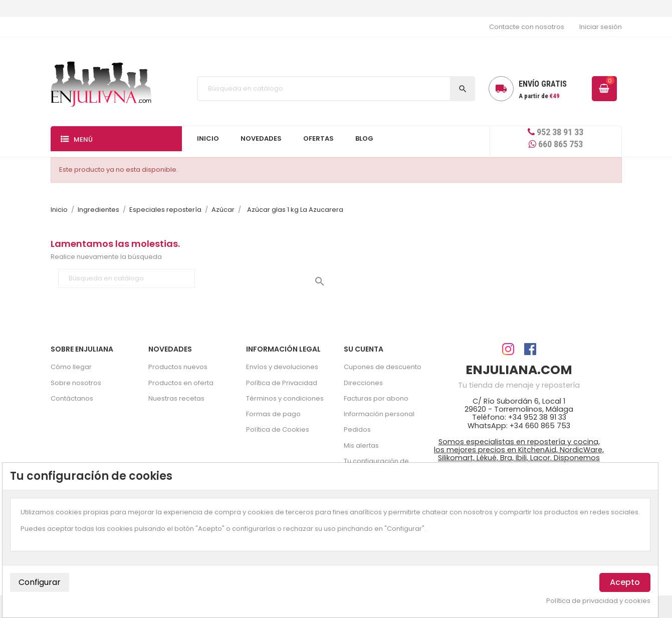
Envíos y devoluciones (282, 367)
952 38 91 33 (555, 132)
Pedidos (357, 429)
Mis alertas (361, 445)
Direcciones (363, 383)
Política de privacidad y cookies (598, 601)
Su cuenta (364, 349)
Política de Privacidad (282, 383)
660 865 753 (556, 144)
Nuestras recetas (176, 398)
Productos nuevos (178, 367)
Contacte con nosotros (527, 27)
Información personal (379, 414)
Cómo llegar (71, 367)
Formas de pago (273, 414)
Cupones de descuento (383, 367)
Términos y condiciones (285, 398)
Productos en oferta (181, 383)
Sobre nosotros (76, 383)
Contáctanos (72, 398)
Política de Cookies (278, 429)
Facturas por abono (376, 398)
